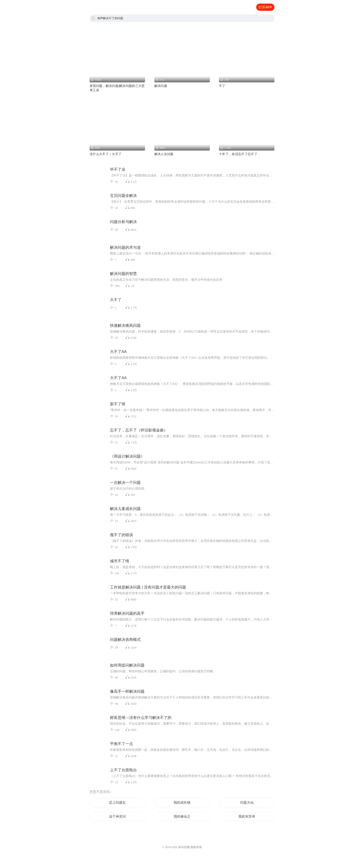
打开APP (265, 7)
